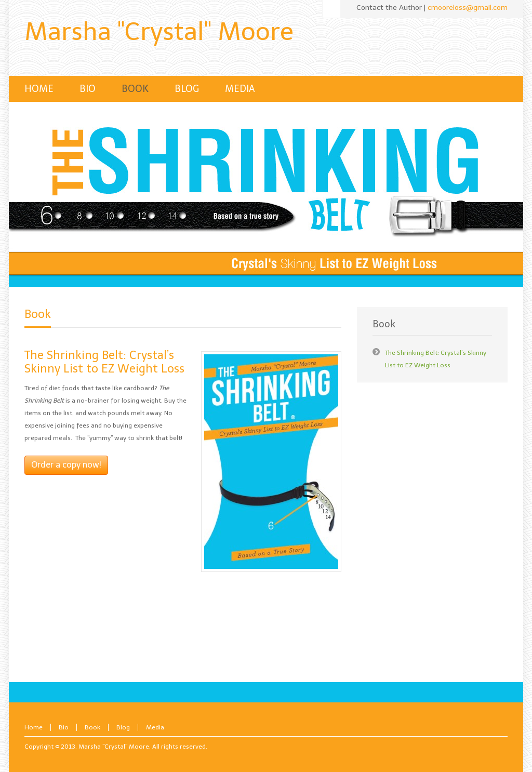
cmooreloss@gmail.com (468, 8)
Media (155, 727)
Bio (64, 727)
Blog (123, 727)
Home (34, 727)
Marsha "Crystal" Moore (159, 31)
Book (38, 314)
